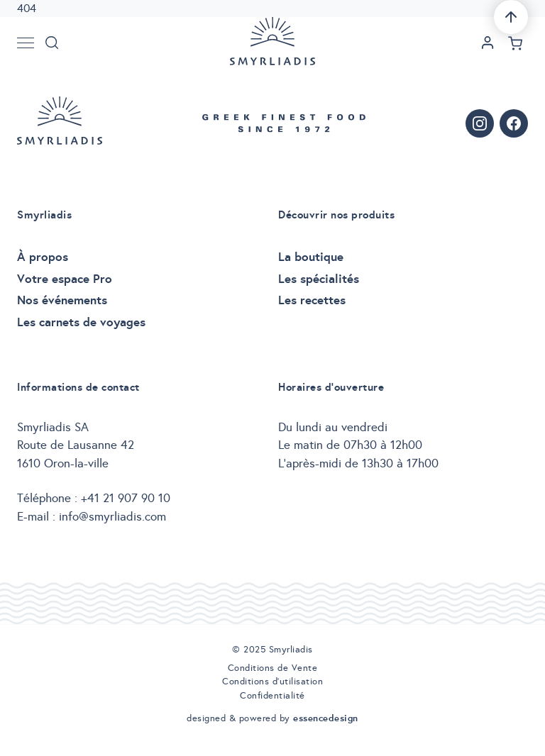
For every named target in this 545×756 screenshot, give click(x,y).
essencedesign (326, 718)
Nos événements (62, 300)
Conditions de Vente (273, 668)
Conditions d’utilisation (272, 682)
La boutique (311, 257)
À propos (43, 257)
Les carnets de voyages (81, 322)
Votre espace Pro (65, 279)
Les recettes (312, 300)
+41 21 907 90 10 (126, 498)
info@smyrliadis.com (112, 517)
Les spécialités (319, 279)
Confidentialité (272, 696)
